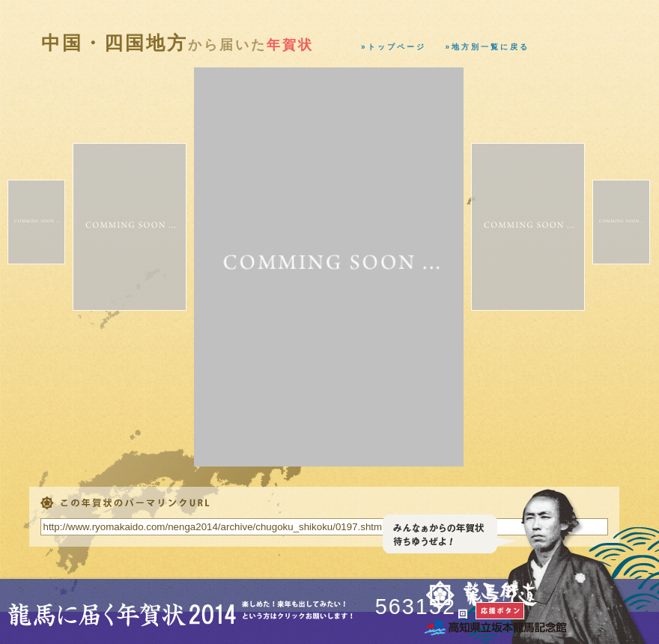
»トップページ (394, 47)
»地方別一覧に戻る (488, 47)
